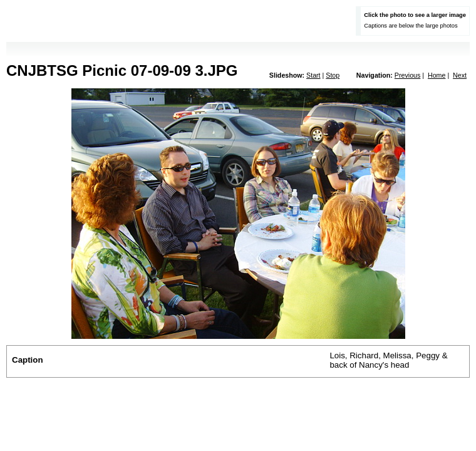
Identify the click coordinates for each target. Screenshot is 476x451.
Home (437, 75)
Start (313, 75)
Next (460, 75)
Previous (407, 75)
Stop (333, 75)
